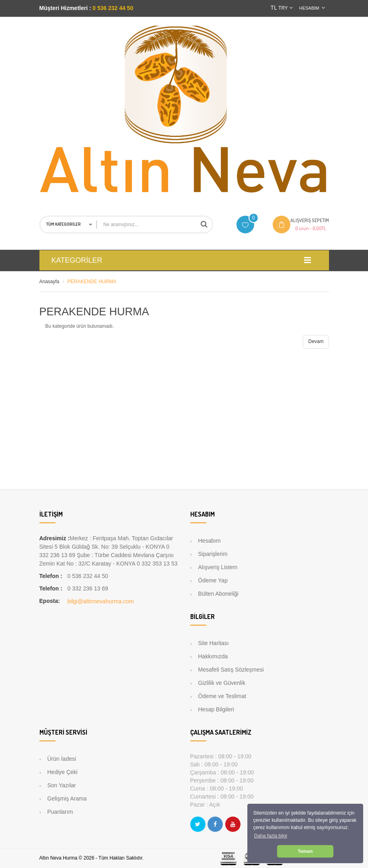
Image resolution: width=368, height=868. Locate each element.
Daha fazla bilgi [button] (271, 836)
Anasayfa (49, 282)
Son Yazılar (62, 785)
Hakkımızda (213, 656)
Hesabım (210, 541)
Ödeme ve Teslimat (222, 696)
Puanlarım (60, 812)
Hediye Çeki (63, 772)
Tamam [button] (305, 851)
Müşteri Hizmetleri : (65, 8)
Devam (316, 341)
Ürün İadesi (62, 759)
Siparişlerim (213, 554)
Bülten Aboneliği (218, 594)
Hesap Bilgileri (216, 709)
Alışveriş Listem (218, 567)
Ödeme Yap (213, 580)
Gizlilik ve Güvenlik (222, 683)
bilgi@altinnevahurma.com (101, 601)
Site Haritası (214, 643)
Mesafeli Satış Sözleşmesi (231, 670)
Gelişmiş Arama (67, 799)
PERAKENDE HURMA (92, 282)
